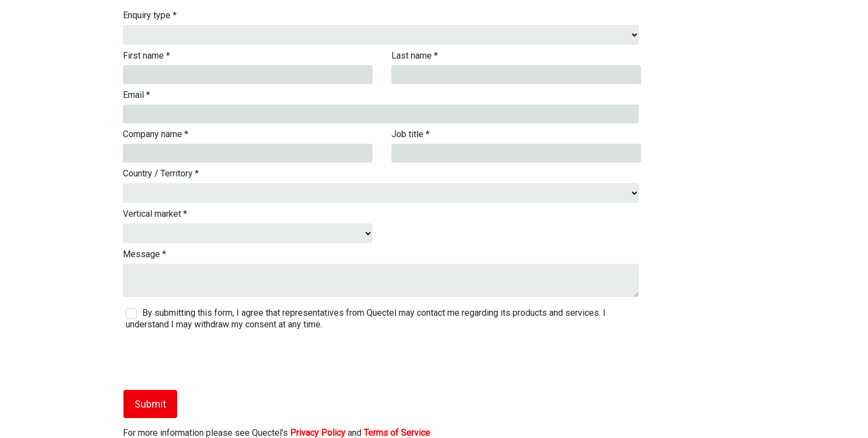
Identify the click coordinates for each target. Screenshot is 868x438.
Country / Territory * (161, 173)
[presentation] (199, 359)
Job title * (410, 134)
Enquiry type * (150, 15)
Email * (136, 95)
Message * (144, 254)
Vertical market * (155, 214)
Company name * (156, 134)
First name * (146, 56)
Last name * (415, 56)
